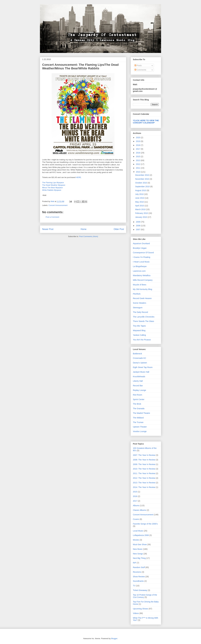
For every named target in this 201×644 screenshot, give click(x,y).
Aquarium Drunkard (141, 243)
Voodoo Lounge (140, 431)
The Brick (137, 404)
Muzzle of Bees (140, 285)
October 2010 (141, 183)
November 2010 (143, 179)
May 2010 (140, 202)
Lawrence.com (139, 271)
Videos (136, 613)
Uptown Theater (140, 427)
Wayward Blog (139, 330)
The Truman (138, 422)
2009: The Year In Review (144, 464)
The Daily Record (140, 312)
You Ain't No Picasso (142, 340)
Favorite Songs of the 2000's (145, 524)
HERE (78, 177)
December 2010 (143, 175)
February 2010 (142, 213)
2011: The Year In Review (144, 473)
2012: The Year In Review (144, 478)
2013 (138, 160)
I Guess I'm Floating (142, 257)
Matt (53, 201)
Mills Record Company (143, 280)
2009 (138, 222)
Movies (136, 540)
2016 (138, 153)
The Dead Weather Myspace (54, 185)
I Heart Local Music (141, 262)
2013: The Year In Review (144, 483)
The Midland (138, 418)
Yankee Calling (139, 335)
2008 (138, 226)
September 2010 (143, 187)
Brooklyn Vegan (140, 248)
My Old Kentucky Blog (143, 289)
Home (84, 229)
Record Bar (138, 386)
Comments (140, 70)
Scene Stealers (140, 303)
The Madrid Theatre (141, 413)
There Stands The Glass (143, 321)
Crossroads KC (140, 358)
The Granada (139, 408)
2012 (138, 164)
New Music (138, 549)
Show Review (139, 577)
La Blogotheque (140, 266)
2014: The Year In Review (144, 487)
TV (134, 586)
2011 (138, 168)
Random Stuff (139, 567)
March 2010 (141, 209)
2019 (138, 141)
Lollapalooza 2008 (141, 535)
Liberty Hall (138, 381)
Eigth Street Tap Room (143, 367)
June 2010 (140, 198)
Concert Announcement (58, 205)
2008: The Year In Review (144, 460)
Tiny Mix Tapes (139, 326)
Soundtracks (138, 581)
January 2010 (141, 217)
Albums (136, 506)
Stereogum (138, 308)
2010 (138, 172)
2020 (138, 138)
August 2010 (141, 190)
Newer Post (48, 229)
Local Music (138, 531)
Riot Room (137, 395)
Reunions (137, 572)
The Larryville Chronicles (144, 317)
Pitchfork (137, 294)
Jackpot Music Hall (141, 372)
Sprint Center (139, 399)
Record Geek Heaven (142, 298)
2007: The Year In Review (144, 455)
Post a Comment (52, 217)
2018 (138, 145)
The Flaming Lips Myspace (53, 183)
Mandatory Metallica (142, 275)
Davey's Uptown (140, 363)
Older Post (119, 229)
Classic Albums (140, 510)
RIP (134, 563)
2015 (138, 156)
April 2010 (140, 206)
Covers (136, 519)
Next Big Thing (139, 558)
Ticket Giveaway (140, 590)
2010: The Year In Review (144, 469)
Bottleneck (137, 354)
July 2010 (140, 194)
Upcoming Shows (140, 609)
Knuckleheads (139, 377)
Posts (138, 65)
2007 (138, 230)
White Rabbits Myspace (52, 190)
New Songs (138, 554)
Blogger (114, 638)
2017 (138, 149)
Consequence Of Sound (143, 253)
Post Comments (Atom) (89, 236)
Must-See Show (140, 544)
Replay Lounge (139, 390)
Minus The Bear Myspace (52, 188)
